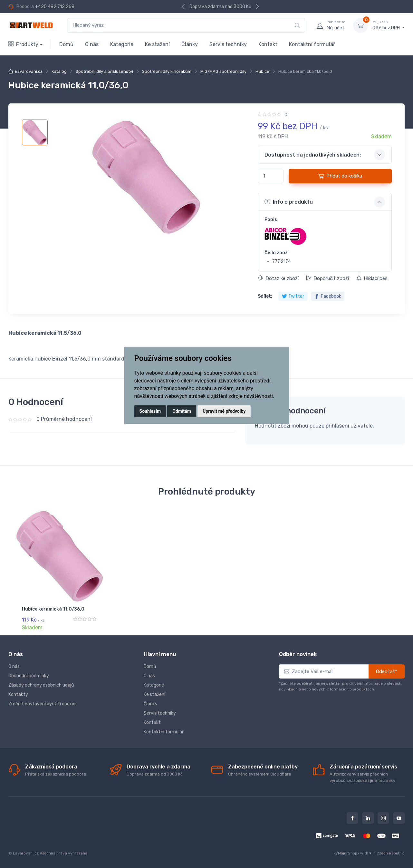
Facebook (328, 296)
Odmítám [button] (182, 411)
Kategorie (122, 44)
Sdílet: (265, 296)
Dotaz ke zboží (278, 278)
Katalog (59, 71)
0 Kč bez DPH (389, 25)
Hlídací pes (372, 278)
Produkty (23, 44)
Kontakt (268, 44)
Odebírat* (387, 670)
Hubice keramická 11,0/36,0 (53, 609)
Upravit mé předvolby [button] (224, 411)
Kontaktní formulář (312, 44)
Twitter (293, 296)
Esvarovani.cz (29, 71)
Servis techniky (228, 44)
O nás (92, 44)
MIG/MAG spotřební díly (223, 71)
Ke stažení (157, 44)
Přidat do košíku (340, 176)
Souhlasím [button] (150, 411)
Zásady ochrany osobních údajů (41, 684)
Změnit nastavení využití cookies (43, 703)
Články (190, 44)
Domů (66, 44)
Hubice (262, 71)
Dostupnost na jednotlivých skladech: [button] (313, 155)
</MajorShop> (347, 852)
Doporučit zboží (327, 278)
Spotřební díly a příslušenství (104, 71)
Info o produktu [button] (289, 202)
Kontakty (18, 694)
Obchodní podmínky (29, 675)
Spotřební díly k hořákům (167, 71)
